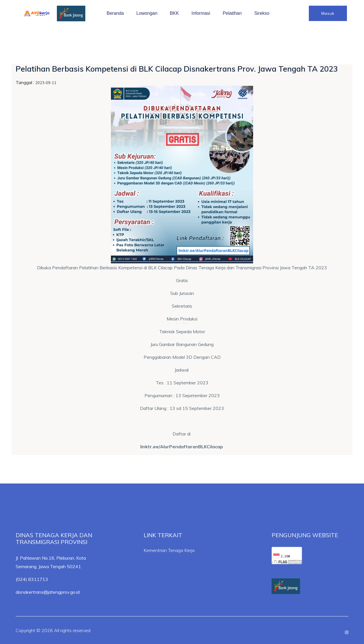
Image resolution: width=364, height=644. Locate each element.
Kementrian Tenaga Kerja (169, 550)
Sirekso (262, 13)
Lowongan (147, 13)
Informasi (201, 13)
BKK (174, 13)
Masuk (328, 13)
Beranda (115, 13)
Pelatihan (232, 13)
